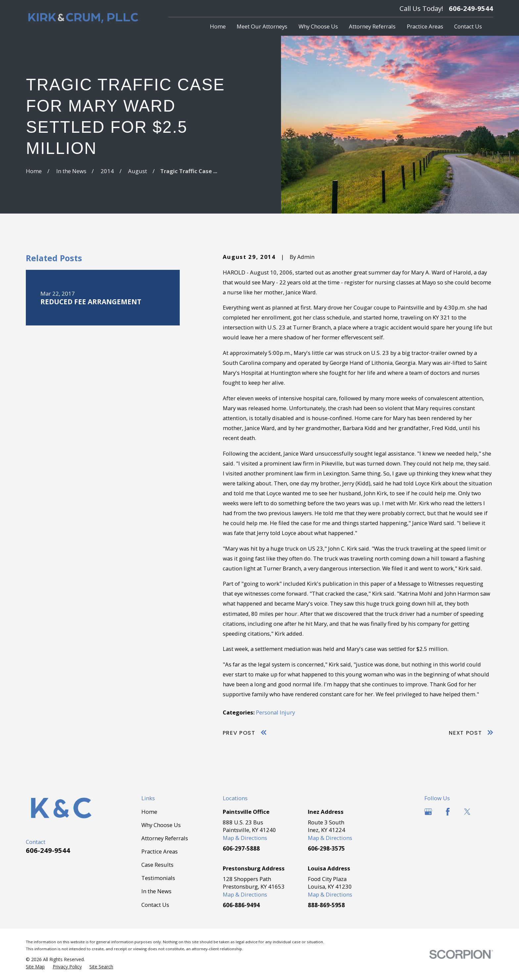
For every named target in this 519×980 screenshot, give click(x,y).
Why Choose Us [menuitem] (318, 26)
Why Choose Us (161, 825)
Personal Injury (275, 712)
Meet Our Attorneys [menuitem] (262, 26)
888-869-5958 (326, 905)
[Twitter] (467, 812)
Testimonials (158, 878)
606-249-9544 (471, 8)
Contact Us (155, 905)
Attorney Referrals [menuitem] (372, 26)
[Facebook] (448, 812)
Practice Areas (160, 851)
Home (149, 812)
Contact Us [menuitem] (468, 26)
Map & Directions (245, 838)
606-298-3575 (326, 848)
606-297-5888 (241, 848)
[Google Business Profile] (428, 812)
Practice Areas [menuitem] (425, 26)
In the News (156, 891)
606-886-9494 (241, 905)
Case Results (157, 865)
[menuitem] (35, 967)
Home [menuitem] (218, 26)
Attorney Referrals (165, 838)
